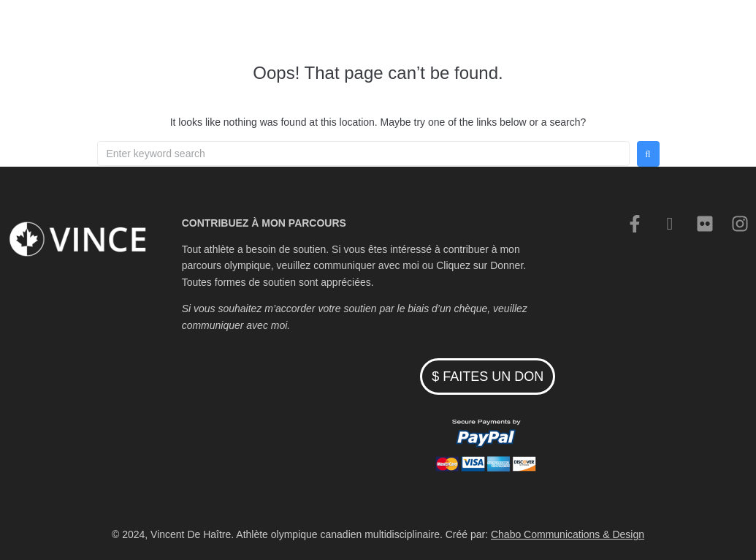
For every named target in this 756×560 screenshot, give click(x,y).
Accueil (251, 30)
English (622, 30)
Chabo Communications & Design (568, 534)
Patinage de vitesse (337, 30)
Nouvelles (494, 30)
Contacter (561, 30)
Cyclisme (428, 30)
